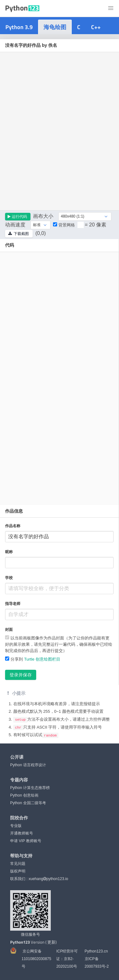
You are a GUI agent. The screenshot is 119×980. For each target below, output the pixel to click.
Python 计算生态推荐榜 (30, 787)
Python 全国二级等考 (28, 803)
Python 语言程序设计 (28, 765)
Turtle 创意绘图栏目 (42, 659)
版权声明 (18, 871)
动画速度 (15, 225)
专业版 (16, 825)
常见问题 (18, 863)
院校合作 (19, 817)
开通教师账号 (22, 833)
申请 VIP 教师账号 (26, 841)
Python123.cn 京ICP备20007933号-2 (97, 958)
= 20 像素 (96, 225)
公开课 (17, 757)
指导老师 (13, 604)
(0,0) (40, 233)
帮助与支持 (21, 855)
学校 (9, 578)
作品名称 (13, 526)
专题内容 (19, 780)
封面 (9, 630)
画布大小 (43, 216)
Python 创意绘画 (24, 795)
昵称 (9, 552)
